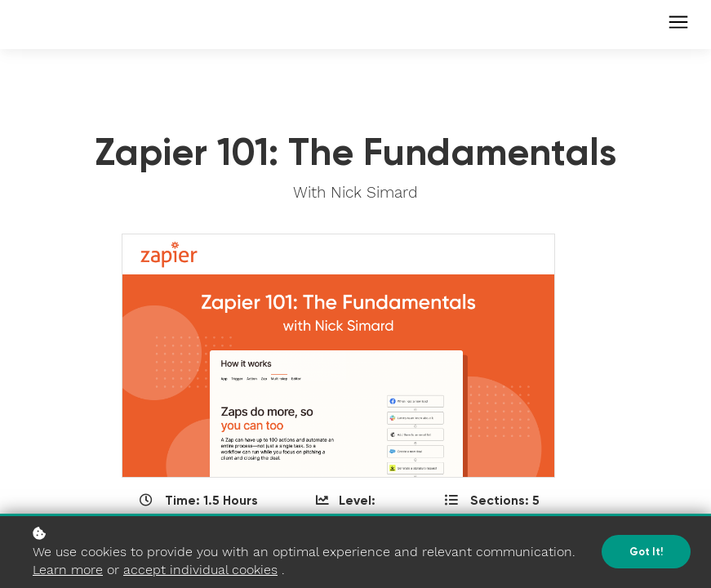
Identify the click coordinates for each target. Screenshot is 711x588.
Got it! (646, 552)
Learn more (68, 570)
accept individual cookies (200, 570)
